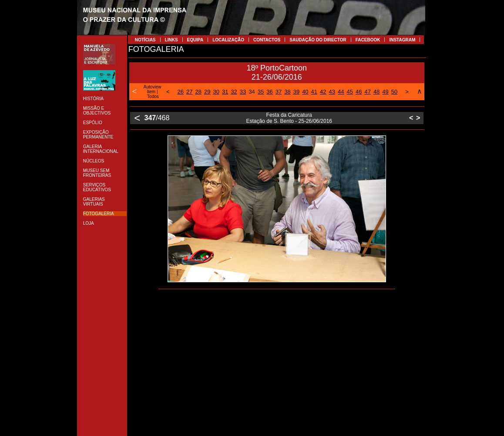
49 (385, 92)
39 (296, 92)
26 (181, 92)
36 (269, 92)
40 (305, 92)
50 (394, 92)
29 (207, 92)
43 (332, 92)
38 (287, 92)
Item (151, 92)
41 (314, 92)
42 (323, 92)
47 (367, 92)
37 (279, 92)
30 (216, 92)
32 (234, 92)
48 (376, 92)
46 (359, 92)
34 (252, 92)
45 (349, 92)
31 (225, 92)
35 (261, 92)
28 (198, 92)
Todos (153, 96)
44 (341, 92)
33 (243, 92)
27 (189, 92)
